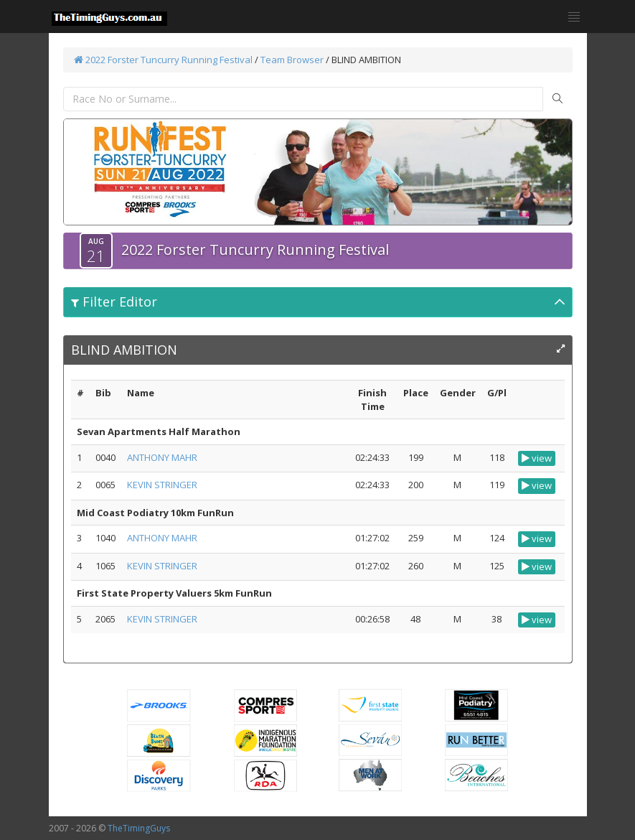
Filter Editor (114, 302)
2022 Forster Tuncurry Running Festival (163, 60)
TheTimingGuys (139, 828)
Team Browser (292, 60)
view (537, 458)
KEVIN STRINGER (162, 485)
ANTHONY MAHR (162, 457)
